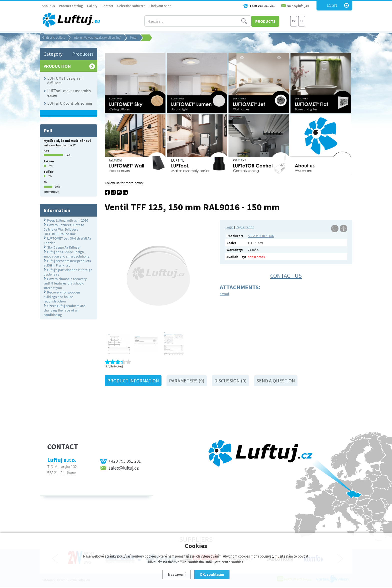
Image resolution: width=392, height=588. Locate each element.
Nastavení (177, 574)
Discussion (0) (230, 381)
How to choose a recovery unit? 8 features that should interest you (65, 283)
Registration (245, 227)
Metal (134, 38)
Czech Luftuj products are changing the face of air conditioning (64, 310)
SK (302, 21)
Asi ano (49, 161)
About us (48, 6)
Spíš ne (49, 171)
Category (53, 54)
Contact (107, 6)
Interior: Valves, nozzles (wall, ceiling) (97, 38)
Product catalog (71, 6)
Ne (46, 182)
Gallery (92, 6)
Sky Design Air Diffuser (64, 247)
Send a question (276, 381)
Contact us (286, 276)
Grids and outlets (53, 38)
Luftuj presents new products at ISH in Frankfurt (67, 263)
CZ (294, 21)
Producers (83, 54)
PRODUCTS (271, 21)
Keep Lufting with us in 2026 (68, 220)
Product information (133, 381)
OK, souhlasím (212, 574)
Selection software (131, 6)
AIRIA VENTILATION (261, 236)
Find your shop (160, 6)
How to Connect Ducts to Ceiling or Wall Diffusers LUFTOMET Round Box (64, 229)
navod (224, 294)
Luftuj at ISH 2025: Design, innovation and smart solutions (66, 254)
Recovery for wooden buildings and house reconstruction (62, 297)
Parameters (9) (187, 381)
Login (332, 5)
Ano (46, 150)
